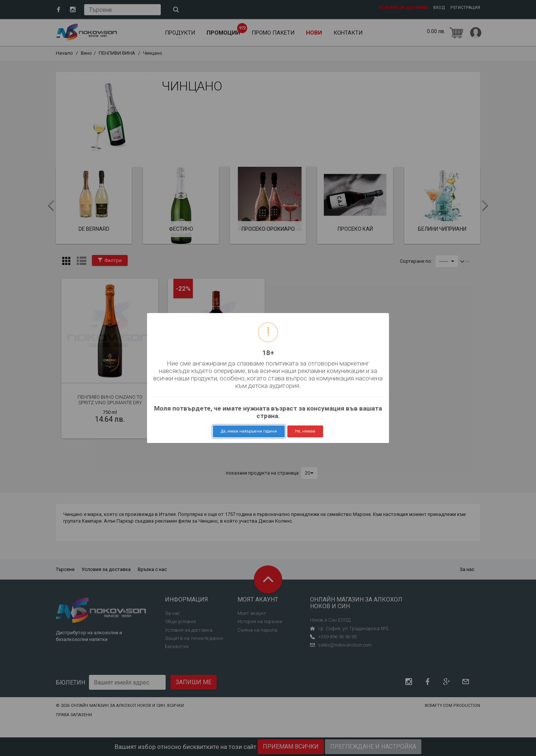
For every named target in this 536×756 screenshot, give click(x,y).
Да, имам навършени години (249, 431)
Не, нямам (305, 431)
